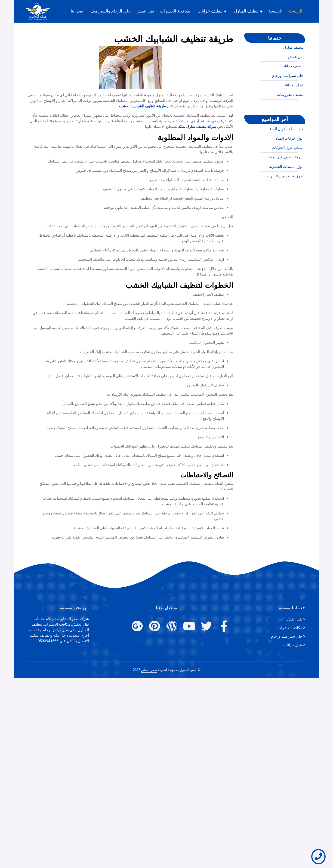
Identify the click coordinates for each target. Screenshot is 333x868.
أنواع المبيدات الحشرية (286, 185)
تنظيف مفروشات (290, 113)
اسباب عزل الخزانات (288, 166)
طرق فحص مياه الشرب (285, 195)
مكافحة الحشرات (175, 11)
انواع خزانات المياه (289, 157)
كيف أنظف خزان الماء (287, 148)
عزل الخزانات (293, 104)
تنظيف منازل (293, 66)
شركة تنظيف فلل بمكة (286, 176)
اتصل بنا (78, 11)
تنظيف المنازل (246, 11)
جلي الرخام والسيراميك (111, 11)
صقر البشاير (149, 670)
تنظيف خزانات (210, 11)
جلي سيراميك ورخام (288, 94)
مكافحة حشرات (290, 628)
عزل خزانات (293, 645)
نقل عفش (145, 11)
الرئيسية (295, 11)
